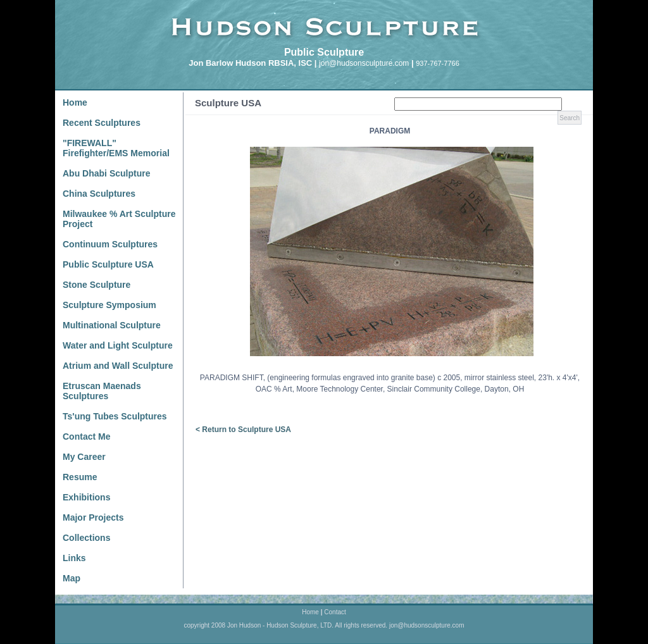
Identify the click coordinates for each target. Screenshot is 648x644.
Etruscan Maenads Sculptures (102, 391)
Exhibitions (86, 497)
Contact (335, 612)
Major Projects (93, 517)
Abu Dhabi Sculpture (106, 173)
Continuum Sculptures (110, 244)
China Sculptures (99, 194)
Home (75, 102)
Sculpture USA (228, 103)
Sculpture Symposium (109, 305)
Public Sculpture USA (108, 264)
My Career (84, 457)
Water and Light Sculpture (118, 345)
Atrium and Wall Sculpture (118, 366)
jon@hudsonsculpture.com (364, 63)
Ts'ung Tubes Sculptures (115, 416)
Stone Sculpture (97, 285)
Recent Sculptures (102, 123)
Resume (80, 477)
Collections (86, 538)
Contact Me (86, 437)
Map (72, 578)
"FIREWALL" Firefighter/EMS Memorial (116, 148)
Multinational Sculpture (112, 325)
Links (74, 558)
